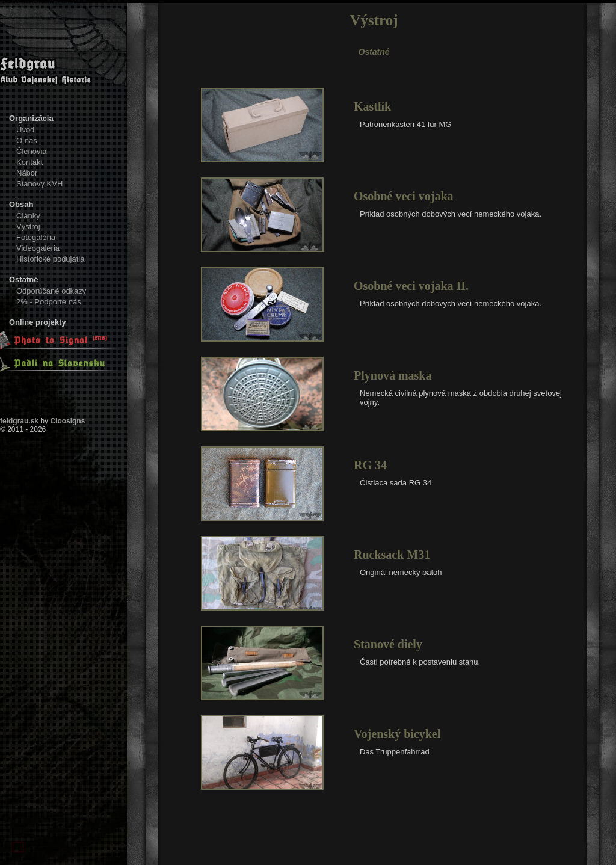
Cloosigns (67, 421)
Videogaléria (38, 248)
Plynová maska (393, 375)
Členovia (32, 151)
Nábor (27, 173)
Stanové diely (388, 644)
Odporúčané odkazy (51, 291)
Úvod (25, 130)
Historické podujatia (50, 259)
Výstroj (28, 226)
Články (28, 216)
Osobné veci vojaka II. (411, 286)
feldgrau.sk (19, 421)
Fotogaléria (36, 237)
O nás (27, 140)
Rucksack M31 (392, 555)
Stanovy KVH (39, 184)
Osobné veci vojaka (404, 196)
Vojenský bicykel (397, 734)
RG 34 (370, 465)
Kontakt (29, 162)
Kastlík (372, 106)
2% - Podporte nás (49, 302)
